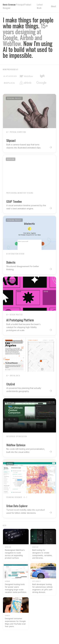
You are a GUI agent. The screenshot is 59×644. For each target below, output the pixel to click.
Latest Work (40, 6)
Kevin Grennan (17, 6)
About (54, 6)
